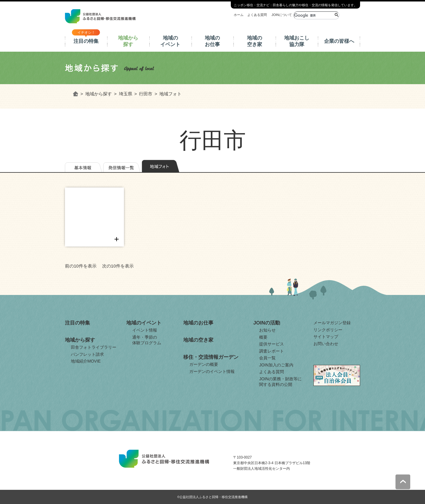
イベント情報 (145, 330)
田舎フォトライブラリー (94, 347)
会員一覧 (267, 358)
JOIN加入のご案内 (276, 365)
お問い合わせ (326, 344)
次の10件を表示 (118, 266)
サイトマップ (326, 337)
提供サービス (272, 344)
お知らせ (267, 330)
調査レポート (272, 351)
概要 (263, 337)
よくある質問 (257, 15)
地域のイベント (170, 41)
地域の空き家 (255, 41)
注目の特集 (86, 41)
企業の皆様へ (339, 41)
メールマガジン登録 (332, 323)
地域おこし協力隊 (297, 41)
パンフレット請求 (87, 354)
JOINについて (282, 15)
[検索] (314, 15)
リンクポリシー (328, 330)
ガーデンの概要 (204, 364)
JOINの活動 (267, 323)
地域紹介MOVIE (86, 361)
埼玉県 (126, 94)
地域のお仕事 (212, 41)
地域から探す (128, 41)
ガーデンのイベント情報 (212, 371)
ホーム (239, 15)
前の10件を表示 (81, 266)
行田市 (146, 94)
